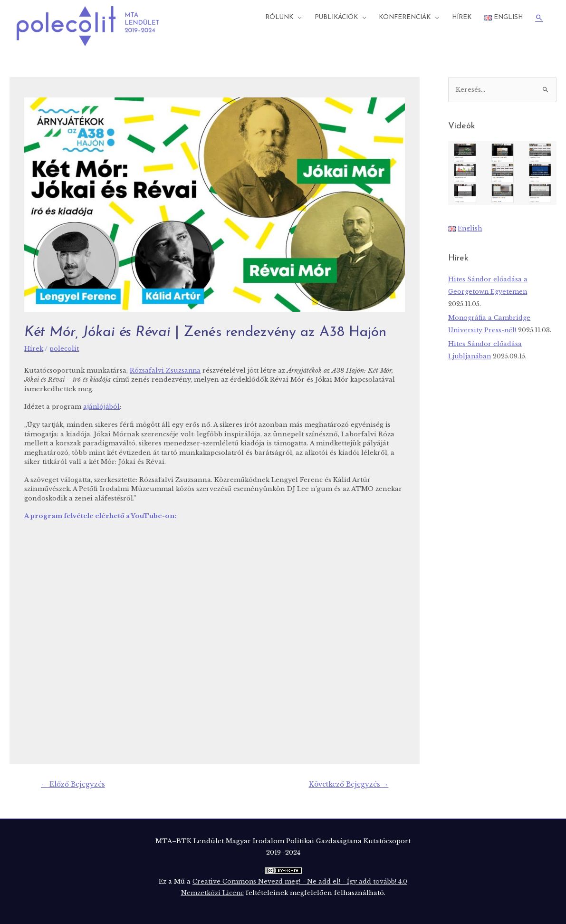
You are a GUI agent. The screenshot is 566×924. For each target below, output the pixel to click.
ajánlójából (102, 406)
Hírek (462, 17)
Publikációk (336, 17)
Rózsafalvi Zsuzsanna (166, 370)
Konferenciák (405, 17)
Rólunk (279, 17)
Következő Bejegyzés (348, 784)
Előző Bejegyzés (73, 784)
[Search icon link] (539, 18)
